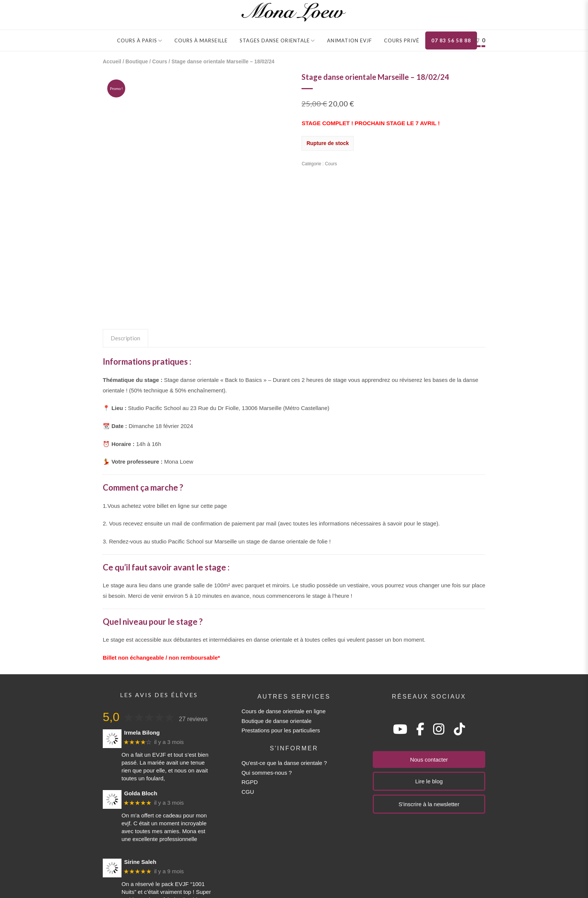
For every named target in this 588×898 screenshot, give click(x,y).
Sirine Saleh (140, 797)
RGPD (250, 718)
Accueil (112, 62)
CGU (248, 727)
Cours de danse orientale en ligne (283, 647)
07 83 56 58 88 (451, 40)
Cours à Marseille (201, 40)
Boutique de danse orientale (277, 656)
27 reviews (193, 655)
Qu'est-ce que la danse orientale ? (284, 699)
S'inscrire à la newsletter (429, 740)
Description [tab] (125, 274)
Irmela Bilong (142, 668)
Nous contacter (429, 695)
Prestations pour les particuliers (281, 666)
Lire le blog (429, 717)
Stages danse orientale (275, 40)
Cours (160, 62)
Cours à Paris (137, 40)
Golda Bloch (141, 729)
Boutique (137, 62)
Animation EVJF (349, 40)
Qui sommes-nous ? (267, 708)
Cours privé (402, 40)
